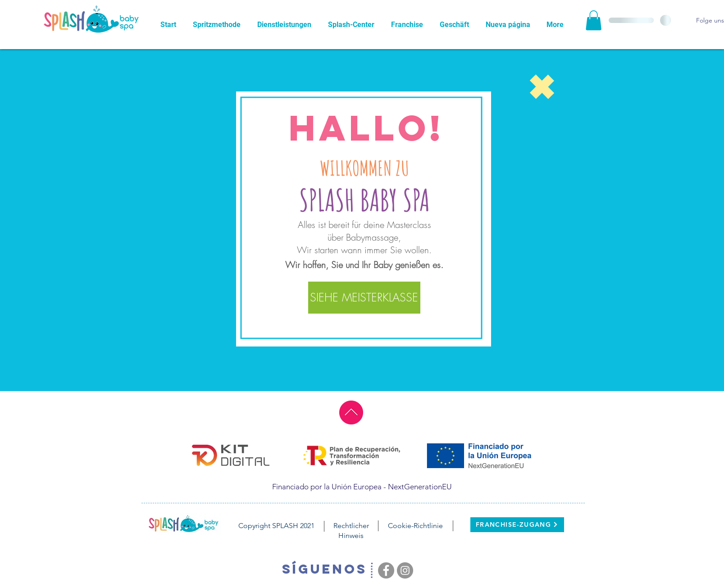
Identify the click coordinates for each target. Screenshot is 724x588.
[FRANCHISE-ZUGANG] (517, 525)
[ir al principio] (351, 413)
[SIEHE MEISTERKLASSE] (364, 298)
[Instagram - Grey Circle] (405, 570)
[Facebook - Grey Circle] (386, 570)
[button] (594, 20)
